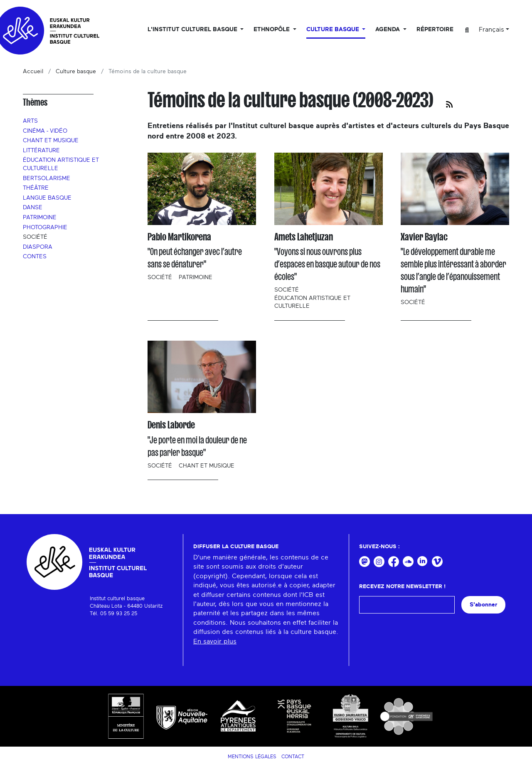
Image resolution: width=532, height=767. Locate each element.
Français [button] (491, 30)
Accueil (33, 72)
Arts (30, 121)
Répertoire (435, 30)
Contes (35, 257)
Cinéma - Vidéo (45, 131)
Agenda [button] (388, 30)
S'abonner (483, 605)
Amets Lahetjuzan (304, 237)
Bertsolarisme (47, 178)
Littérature (41, 151)
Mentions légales (252, 757)
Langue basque (47, 198)
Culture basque (76, 72)
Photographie (45, 228)
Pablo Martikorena (179, 237)
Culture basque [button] (334, 30)
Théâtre (36, 188)
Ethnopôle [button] (272, 30)
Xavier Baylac (424, 237)
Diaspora (38, 247)
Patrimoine (40, 218)
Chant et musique (51, 141)
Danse (33, 208)
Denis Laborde (171, 425)
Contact (293, 757)
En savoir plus (215, 641)
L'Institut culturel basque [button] (193, 30)
